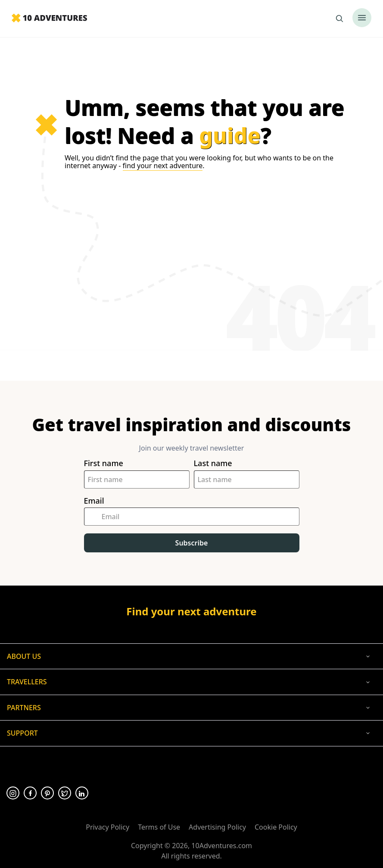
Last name (213, 463)
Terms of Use (159, 827)
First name (104, 463)
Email (94, 501)
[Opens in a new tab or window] (13, 793)
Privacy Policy (107, 827)
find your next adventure (163, 166)
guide (230, 135)
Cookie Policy (276, 827)
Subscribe (192, 543)
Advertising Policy (217, 827)
